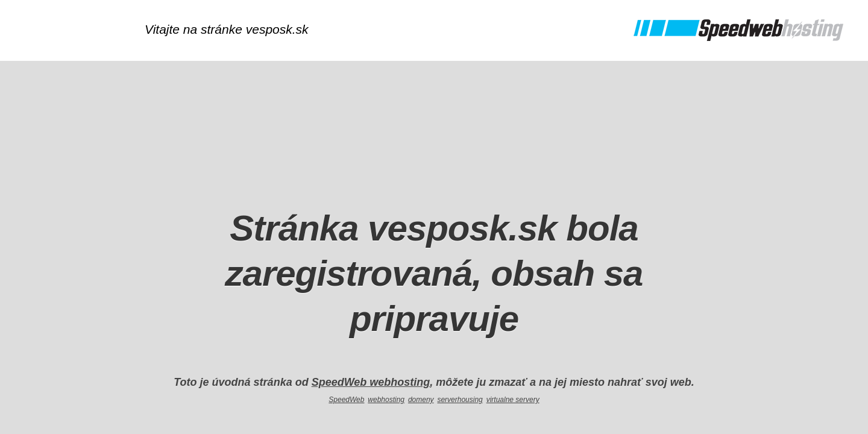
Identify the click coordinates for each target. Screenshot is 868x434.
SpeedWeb (346, 400)
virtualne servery (513, 400)
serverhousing (460, 400)
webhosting (386, 400)
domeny (421, 400)
